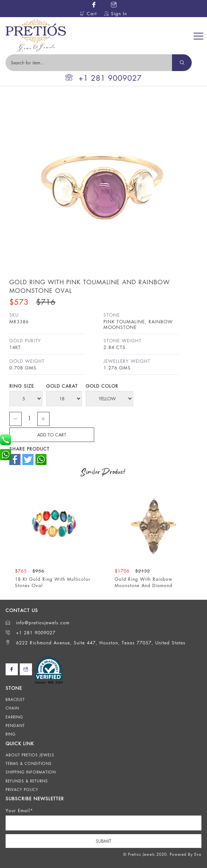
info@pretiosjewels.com (38, 623)
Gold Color (102, 386)
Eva (198, 854)
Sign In (116, 14)
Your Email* (19, 811)
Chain (12, 708)
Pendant (15, 726)
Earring (14, 717)
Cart (88, 14)
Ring (11, 734)
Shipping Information (31, 772)
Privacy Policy (22, 789)
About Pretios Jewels (30, 755)
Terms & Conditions (29, 763)
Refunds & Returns (27, 781)
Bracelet (15, 699)
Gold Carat (62, 386)
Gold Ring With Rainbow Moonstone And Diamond (144, 582)
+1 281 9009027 (103, 78)
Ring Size (22, 386)
